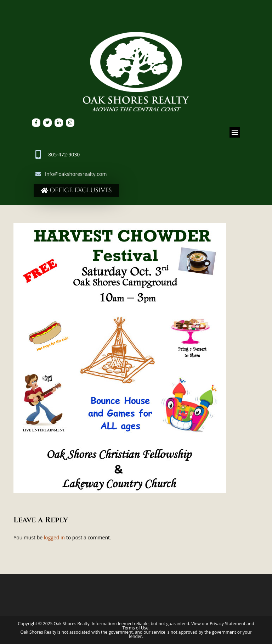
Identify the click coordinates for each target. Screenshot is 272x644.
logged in (54, 537)
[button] (235, 132)
